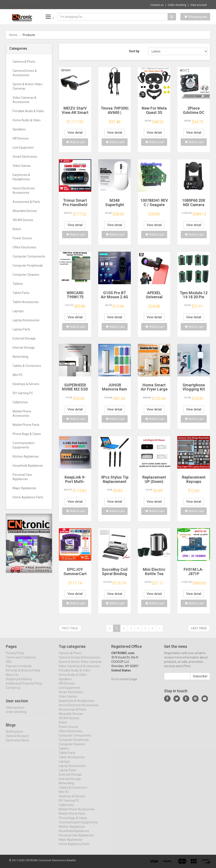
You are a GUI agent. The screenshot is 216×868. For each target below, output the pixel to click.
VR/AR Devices (23, 220)
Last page (199, 628)
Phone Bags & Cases (27, 434)
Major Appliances (24, 488)
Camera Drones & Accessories (25, 73)
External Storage (24, 338)
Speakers (19, 129)
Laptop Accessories (26, 320)
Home (13, 35)
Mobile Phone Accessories (22, 413)
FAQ (9, 665)
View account (199, 5)
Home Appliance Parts (28, 497)
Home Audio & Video (27, 120)
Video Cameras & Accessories (24, 100)
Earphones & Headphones (21, 177)
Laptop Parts (21, 329)
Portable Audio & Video (28, 111)
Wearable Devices (25, 211)
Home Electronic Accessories (24, 190)
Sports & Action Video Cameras (27, 86)
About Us (12, 678)
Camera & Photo (24, 62)
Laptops (18, 311)
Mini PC (18, 375)
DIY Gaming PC (23, 393)
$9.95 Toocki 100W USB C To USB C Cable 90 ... (69, 4)
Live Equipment (23, 148)
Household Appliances (28, 466)
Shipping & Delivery (19, 683)
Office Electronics (24, 247)
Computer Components (29, 256)
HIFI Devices (21, 138)
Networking (20, 357)
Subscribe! (200, 680)
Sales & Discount (17, 739)
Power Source (22, 238)
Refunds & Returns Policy (23, 674)
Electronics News (17, 744)
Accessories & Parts (26, 202)
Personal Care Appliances (22, 477)
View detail (75, 133)
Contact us (157, 5)
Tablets (18, 284)
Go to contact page (124, 683)
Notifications (14, 735)
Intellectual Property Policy (24, 687)
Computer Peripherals (28, 266)
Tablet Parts (21, 293)
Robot (17, 229)
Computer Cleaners (26, 275)
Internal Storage (24, 348)
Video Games (22, 166)
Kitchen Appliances (26, 456)
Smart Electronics (25, 157)
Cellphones (20, 402)
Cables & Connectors (27, 366)
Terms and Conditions (21, 661)
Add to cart (76, 142)
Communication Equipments (24, 445)
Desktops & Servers (26, 384)
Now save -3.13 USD (23, 5)
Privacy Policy (15, 657)
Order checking (177, 5)
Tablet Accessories (26, 302)
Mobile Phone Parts (26, 425)
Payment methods (19, 670)
